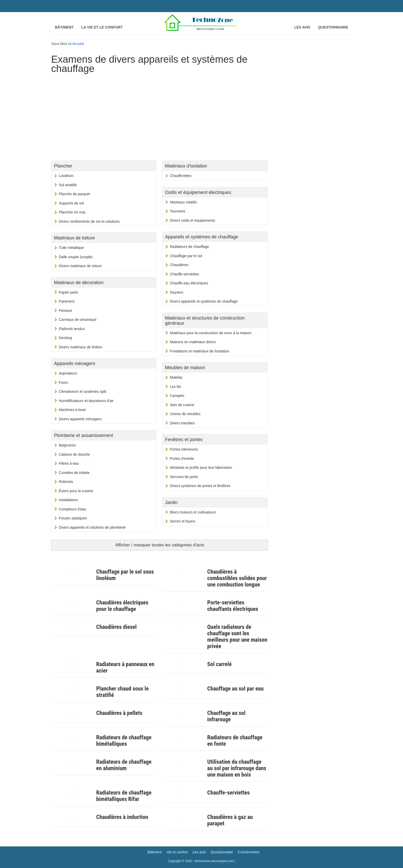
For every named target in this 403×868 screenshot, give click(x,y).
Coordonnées (249, 852)
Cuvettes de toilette (74, 473)
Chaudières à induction (122, 817)
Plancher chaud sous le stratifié (122, 692)
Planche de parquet (74, 194)
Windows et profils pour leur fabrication (201, 468)
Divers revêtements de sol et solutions (89, 221)
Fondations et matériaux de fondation (200, 351)
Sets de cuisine (182, 405)
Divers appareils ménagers (80, 419)
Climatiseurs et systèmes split (83, 391)
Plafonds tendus (72, 329)
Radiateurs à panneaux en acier (125, 667)
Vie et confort (177, 852)
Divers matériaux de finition (81, 347)
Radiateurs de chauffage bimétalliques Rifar (124, 796)
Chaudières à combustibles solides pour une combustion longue (237, 578)
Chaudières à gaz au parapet (230, 820)
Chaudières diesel (116, 627)
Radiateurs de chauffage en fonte (235, 741)
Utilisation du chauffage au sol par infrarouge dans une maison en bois (237, 768)
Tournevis (178, 211)
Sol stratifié (68, 185)
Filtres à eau (69, 463)
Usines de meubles (185, 414)
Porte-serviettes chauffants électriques (233, 606)
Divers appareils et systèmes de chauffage (204, 301)
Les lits (176, 387)
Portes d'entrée (182, 459)
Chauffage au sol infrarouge (226, 716)
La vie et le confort (102, 27)
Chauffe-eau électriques (189, 283)
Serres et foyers (183, 521)
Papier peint (68, 292)
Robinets (66, 482)
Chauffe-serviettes (184, 274)
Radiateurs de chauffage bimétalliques (124, 741)
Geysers (177, 292)
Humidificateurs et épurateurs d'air (86, 401)
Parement (67, 301)
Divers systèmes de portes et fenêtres (200, 486)
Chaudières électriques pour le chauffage (122, 606)
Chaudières (179, 265)
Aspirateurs (68, 373)
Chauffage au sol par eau (235, 689)
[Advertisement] (159, 116)
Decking (65, 338)
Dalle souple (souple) (76, 257)
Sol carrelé (219, 664)
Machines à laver (72, 410)
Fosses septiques (73, 518)
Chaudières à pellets (119, 713)
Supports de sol (71, 203)
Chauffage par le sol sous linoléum (125, 575)
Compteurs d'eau (72, 509)
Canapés (177, 396)
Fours (63, 382)
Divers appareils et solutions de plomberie (92, 527)
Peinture (66, 311)
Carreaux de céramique (78, 320)
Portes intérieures (184, 449)
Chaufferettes (181, 176)
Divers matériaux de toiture (80, 266)
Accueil (78, 44)
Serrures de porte (184, 477)
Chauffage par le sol (186, 256)
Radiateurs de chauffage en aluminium (124, 765)
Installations (68, 500)
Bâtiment (64, 27)
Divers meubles (182, 423)
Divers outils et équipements (193, 220)
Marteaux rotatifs (183, 202)
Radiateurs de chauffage (189, 247)
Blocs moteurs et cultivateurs (193, 512)
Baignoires (67, 445)
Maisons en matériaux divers (193, 342)
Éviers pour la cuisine (76, 491)
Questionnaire (333, 27)
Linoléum (66, 176)
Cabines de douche (74, 454)
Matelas (176, 377)
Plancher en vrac (72, 212)
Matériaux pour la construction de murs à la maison (211, 333)
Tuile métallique (71, 248)
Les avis (302, 27)
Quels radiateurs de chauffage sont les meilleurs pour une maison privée (237, 637)
